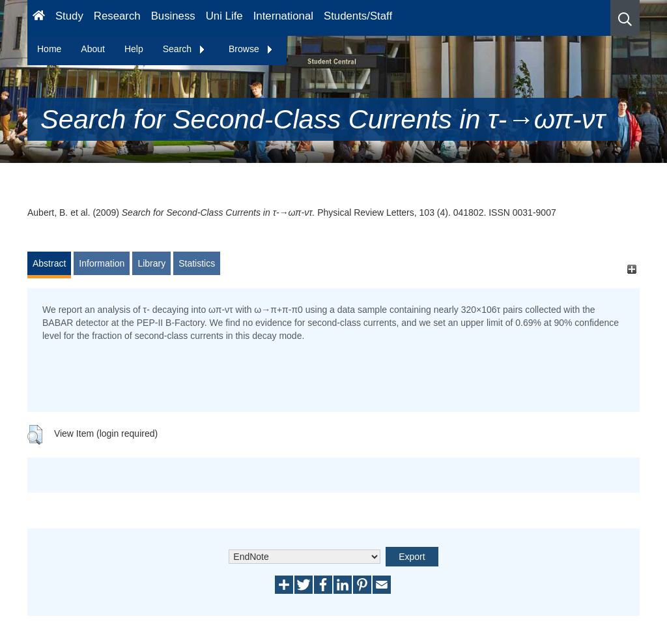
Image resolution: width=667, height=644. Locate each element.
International (283, 16)
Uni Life (224, 16)
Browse (251, 49)
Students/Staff (358, 16)
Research (117, 16)
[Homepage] (39, 18)
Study (69, 16)
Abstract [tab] (49, 263)
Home (49, 49)
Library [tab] (151, 263)
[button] (625, 18)
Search (184, 49)
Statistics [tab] (197, 263)
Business (173, 16)
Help (134, 49)
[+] (632, 270)
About (93, 49)
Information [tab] (102, 263)
